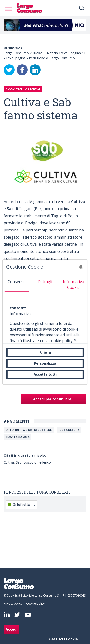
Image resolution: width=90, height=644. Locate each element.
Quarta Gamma (18, 437)
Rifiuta (45, 352)
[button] (81, 267)
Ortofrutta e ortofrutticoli (29, 430)
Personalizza (45, 363)
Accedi (12, 629)
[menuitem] (14, 604)
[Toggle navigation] (10, 8)
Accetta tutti (45, 374)
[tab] (17, 284)
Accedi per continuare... (54, 399)
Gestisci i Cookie (63, 639)
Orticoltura (69, 430)
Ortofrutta (24, 505)
